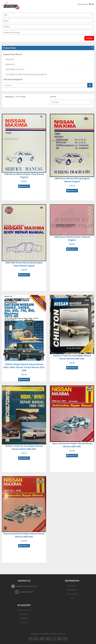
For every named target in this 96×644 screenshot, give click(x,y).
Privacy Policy (72, 594)
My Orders (24, 614)
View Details (24, 186)
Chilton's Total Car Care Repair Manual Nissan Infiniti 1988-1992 (24, 447)
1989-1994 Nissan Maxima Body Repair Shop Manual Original (24, 264)
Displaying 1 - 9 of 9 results (15, 97)
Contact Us (24, 622)
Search (89, 38)
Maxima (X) (10, 64)
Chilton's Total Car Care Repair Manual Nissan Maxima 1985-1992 (72, 357)
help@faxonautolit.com (27, 586)
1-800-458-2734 (26, 592)
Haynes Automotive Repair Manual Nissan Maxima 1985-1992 (24, 535)
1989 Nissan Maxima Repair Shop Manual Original (24, 176)
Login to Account (24, 610)
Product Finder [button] (10, 48)
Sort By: (53, 97)
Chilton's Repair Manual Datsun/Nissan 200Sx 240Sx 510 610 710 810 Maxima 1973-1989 (24, 367)
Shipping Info (72, 590)
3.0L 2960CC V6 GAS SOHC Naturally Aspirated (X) (26, 74)
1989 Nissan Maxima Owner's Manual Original (72, 238)
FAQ (72, 598)
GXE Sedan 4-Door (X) (15, 69)
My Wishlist (24, 618)
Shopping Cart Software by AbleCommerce (48, 634)
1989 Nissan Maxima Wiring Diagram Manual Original (72, 180)
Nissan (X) (10, 59)
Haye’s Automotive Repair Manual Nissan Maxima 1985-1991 (72, 445)
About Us (72, 585)
